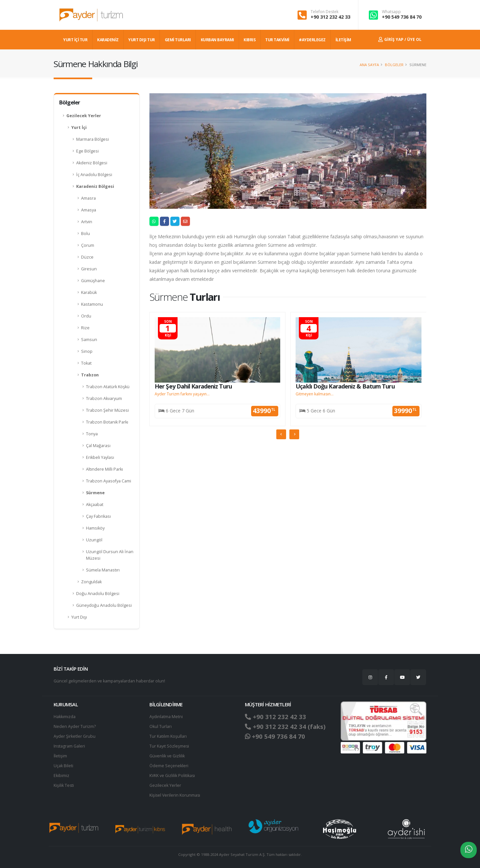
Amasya (89, 210)
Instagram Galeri (69, 746)
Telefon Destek (325, 12)
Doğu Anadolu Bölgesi (98, 594)
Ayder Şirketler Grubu (75, 736)
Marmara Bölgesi (93, 139)
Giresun (89, 269)
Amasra (88, 198)
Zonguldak (91, 582)
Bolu (86, 234)
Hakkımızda (65, 717)
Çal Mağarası (98, 446)
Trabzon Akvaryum (104, 398)
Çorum (88, 245)
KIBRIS (249, 40)
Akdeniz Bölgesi (92, 163)
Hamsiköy (95, 528)
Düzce (87, 257)
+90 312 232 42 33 (330, 17)
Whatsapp (391, 12)
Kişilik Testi (64, 785)
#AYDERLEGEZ (312, 40)
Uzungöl (94, 540)
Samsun (89, 340)
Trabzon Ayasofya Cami (109, 481)
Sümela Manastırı (103, 570)
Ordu (86, 316)
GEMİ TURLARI (178, 40)
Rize (85, 328)
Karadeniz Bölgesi (95, 186)
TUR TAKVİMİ (277, 40)
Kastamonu (92, 304)
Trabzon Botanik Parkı (107, 422)
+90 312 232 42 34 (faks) (285, 727)
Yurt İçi (79, 127)
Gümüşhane (93, 281)
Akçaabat (95, 505)
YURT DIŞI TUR (142, 40)
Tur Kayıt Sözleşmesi (169, 746)
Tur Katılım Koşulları (168, 736)
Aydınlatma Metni (166, 717)
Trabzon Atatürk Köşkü (108, 387)
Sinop (87, 351)
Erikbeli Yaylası (100, 457)
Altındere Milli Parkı (104, 469)
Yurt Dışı (79, 617)
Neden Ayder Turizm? (75, 726)
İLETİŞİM (343, 40)
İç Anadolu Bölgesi (94, 175)
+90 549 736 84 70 (402, 17)
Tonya (92, 434)
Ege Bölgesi (87, 151)
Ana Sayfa (369, 65)
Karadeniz (108, 40)
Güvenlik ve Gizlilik (167, 756)
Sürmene (95, 493)
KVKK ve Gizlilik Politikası (172, 776)
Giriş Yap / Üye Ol (400, 39)
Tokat (86, 363)
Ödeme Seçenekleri (169, 766)
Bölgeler (394, 65)
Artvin (87, 222)
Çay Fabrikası (98, 516)
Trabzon (90, 375)
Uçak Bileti (63, 766)
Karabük (89, 292)
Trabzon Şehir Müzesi (107, 410)
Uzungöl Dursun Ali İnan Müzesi (110, 555)
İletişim (60, 756)
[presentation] (281, 434)
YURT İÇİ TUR (75, 40)
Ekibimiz (61, 776)
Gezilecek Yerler (84, 116)
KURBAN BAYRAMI (217, 40)
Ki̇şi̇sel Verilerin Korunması (175, 795)
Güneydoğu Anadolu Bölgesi (104, 605)
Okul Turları (161, 726)
